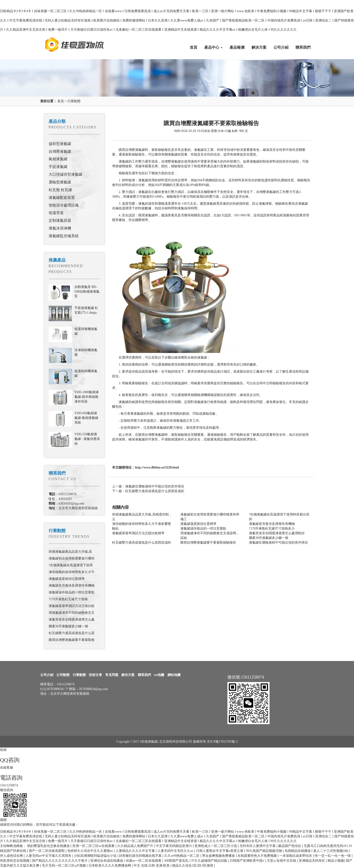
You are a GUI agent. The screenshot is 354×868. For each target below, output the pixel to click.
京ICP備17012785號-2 (222, 742)
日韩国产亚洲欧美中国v (247, 861)
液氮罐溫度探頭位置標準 (67, 579)
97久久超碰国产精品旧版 (210, 861)
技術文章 (95, 675)
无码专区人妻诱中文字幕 (258, 846)
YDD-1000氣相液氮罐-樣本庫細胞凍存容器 (87, 397)
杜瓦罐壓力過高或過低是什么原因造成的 (142, 543)
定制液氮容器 (60, 220)
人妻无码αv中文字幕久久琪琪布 (49, 856)
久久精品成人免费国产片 (136, 846)
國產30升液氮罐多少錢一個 (68, 626)
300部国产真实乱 (177, 861)
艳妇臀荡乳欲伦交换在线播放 (49, 846)
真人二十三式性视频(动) (331, 851)
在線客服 (7, 768)
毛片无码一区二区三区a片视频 (64, 866)
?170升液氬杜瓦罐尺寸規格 (68, 599)
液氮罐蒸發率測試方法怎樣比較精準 (138, 533)
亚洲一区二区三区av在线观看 (94, 846)
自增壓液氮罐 (60, 151)
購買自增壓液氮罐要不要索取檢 (72, 640)
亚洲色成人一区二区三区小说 (216, 846)
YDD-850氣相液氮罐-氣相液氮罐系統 (86, 418)
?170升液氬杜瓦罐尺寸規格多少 (272, 528)
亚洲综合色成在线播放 (107, 861)
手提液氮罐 (58, 167)
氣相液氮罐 (58, 159)
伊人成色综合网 (12, 856)
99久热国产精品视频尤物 (264, 851)
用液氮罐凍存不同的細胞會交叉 (72, 613)
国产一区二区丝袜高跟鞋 (47, 851)
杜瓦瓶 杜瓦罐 (60, 190)
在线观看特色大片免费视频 (258, 856)
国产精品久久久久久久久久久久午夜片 (60, 861)
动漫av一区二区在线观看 (144, 861)
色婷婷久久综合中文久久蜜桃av (91, 851)
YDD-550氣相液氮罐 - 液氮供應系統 (87, 439)
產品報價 (237, 47)
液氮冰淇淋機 (60, 228)
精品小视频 (336, 861)
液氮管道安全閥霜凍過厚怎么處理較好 (277, 533)
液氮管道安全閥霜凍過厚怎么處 (72, 619)
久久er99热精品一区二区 (182, 856)
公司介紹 (281, 47)
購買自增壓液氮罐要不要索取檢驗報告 (208, 543)
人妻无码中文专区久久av (176, 851)
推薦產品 (57, 260)
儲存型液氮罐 (60, 144)
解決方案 (259, 47)
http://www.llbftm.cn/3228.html (157, 467)
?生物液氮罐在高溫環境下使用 (71, 565)
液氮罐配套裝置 (62, 198)
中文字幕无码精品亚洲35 (174, 846)
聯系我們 (303, 47)
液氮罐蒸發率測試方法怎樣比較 (72, 606)
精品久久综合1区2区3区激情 (193, 866)
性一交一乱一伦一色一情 (333, 856)
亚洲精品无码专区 (312, 861)
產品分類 (57, 121)
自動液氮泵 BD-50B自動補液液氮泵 (87, 292)
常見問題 (112, 675)
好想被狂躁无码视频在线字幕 (141, 856)
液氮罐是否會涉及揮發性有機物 (72, 586)
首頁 (193, 47)
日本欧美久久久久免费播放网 (110, 866)
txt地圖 (159, 675)
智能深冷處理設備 (64, 205)
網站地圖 (174, 675)
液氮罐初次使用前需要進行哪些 (72, 558)
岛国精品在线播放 (298, 851)
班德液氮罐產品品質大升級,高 (70, 552)
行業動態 (74, 101)
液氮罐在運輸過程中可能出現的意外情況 (278, 543)
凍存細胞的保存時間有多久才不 (72, 572)
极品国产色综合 (290, 846)
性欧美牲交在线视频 (15, 861)
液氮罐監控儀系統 (64, 236)
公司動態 (63, 675)
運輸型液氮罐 (60, 182)
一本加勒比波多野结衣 (296, 856)
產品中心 (213, 47)
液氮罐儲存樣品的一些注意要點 (72, 592)
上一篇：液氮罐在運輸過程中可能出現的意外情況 (148, 486)
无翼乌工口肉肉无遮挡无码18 (325, 846)
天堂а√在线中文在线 (282, 861)
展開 (3, 820)
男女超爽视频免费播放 (219, 856)
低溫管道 (56, 213)
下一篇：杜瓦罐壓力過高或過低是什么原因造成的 (148, 491)
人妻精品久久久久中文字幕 (136, 851)
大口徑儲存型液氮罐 (66, 174)
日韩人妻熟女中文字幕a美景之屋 (220, 851)
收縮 (3, 750)
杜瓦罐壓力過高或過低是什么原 (72, 633)
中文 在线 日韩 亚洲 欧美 (152, 866)
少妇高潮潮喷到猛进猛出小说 (96, 856)
